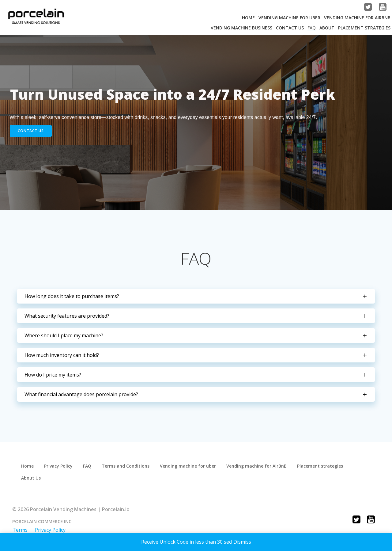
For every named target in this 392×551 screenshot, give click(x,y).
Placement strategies (364, 27)
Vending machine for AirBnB (357, 17)
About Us (32, 482)
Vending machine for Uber (289, 17)
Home (248, 17)
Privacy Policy (59, 470)
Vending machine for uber (188, 470)
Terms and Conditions (126, 470)
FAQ (311, 27)
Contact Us (290, 27)
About (327, 27)
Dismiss (242, 542)
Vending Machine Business (241, 27)
